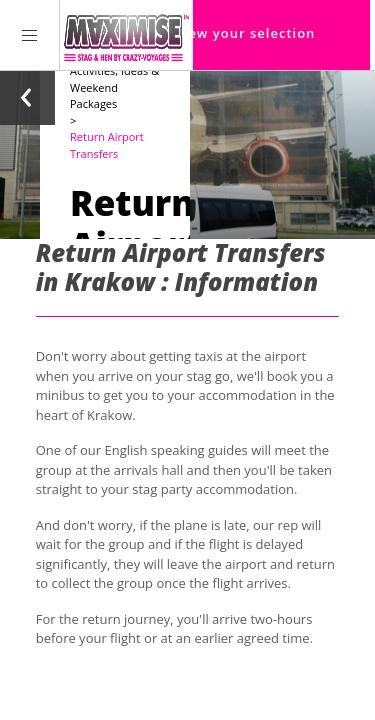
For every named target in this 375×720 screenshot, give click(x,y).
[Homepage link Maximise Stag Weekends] (126, 35)
